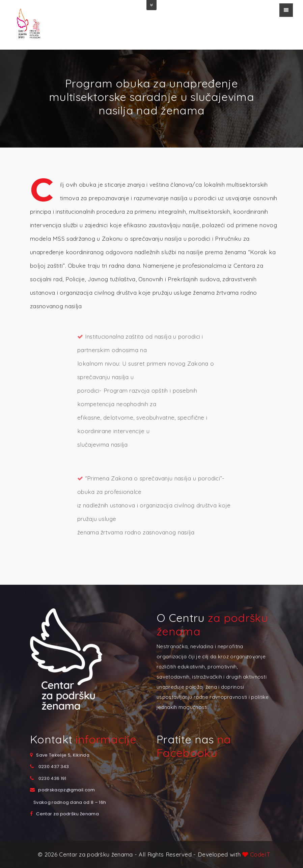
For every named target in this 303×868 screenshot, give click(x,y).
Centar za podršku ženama (67, 814)
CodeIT (259, 854)
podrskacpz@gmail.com (66, 790)
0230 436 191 (52, 778)
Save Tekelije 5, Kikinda (63, 755)
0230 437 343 (54, 767)
